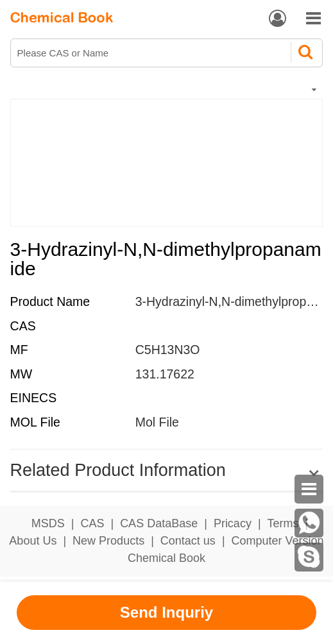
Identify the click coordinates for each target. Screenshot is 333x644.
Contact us (188, 541)
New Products (108, 541)
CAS (92, 523)
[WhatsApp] (309, 523)
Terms (283, 523)
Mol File (157, 422)
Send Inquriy (166, 612)
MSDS (48, 523)
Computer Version (278, 541)
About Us (33, 541)
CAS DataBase (159, 523)
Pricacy (233, 523)
